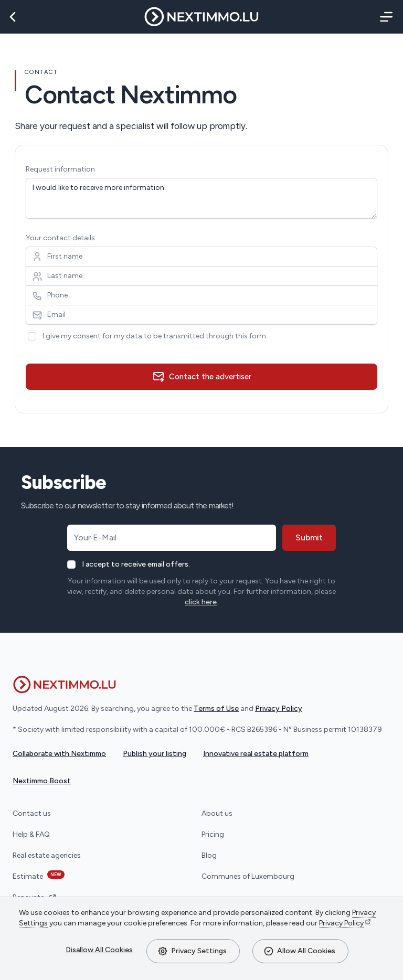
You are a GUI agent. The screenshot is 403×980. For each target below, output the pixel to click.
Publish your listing (155, 754)
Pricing (213, 834)
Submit (309, 537)
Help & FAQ (31, 834)
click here (201, 602)
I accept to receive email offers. (136, 564)
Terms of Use (216, 709)
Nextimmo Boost (42, 781)
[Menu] (384, 17)
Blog (209, 855)
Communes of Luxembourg (248, 876)
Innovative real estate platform (256, 754)
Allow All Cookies (299, 951)
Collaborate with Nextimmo (59, 754)
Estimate (39, 876)
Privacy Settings (192, 951)
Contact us (32, 813)
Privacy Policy (341, 923)
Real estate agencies (47, 855)
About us (217, 813)
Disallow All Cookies (99, 950)
